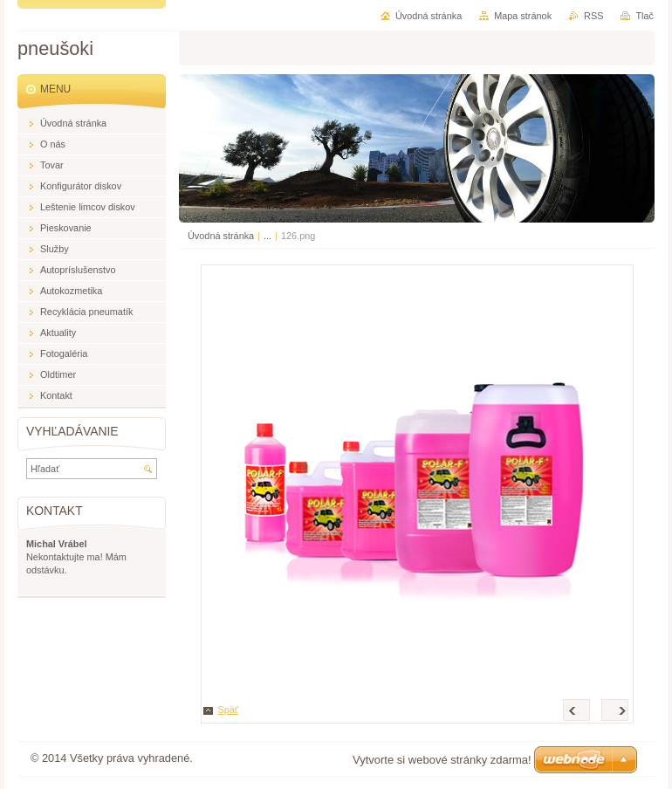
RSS (593, 16)
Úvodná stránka (221, 236)
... (267, 236)
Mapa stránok (523, 16)
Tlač (645, 16)
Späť (228, 710)
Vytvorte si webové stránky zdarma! (442, 760)
